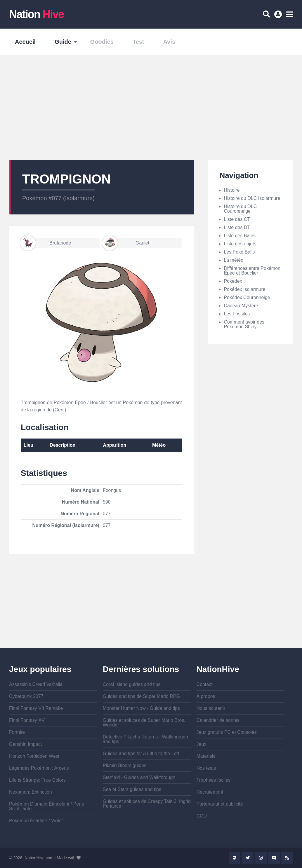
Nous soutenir (211, 708)
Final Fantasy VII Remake (36, 708)
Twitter (248, 858)
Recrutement (210, 792)
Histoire (232, 190)
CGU (202, 816)
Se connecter (279, 16)
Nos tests (206, 768)
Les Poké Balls (239, 252)
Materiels (206, 756)
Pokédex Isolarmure (244, 289)
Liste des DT (237, 227)
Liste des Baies (240, 236)
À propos (206, 696)
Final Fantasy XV (27, 720)
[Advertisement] (151, 107)
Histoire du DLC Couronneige (240, 209)
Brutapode (46, 243)
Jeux (201, 744)
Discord (274, 858)
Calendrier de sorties (218, 720)
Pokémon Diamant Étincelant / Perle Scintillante (47, 806)
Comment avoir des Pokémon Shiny (244, 324)
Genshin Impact (25, 744)
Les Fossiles (237, 314)
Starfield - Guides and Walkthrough (139, 777)
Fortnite (17, 732)
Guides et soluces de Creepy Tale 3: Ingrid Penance (147, 804)
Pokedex (233, 281)
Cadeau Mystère (241, 306)
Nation (36, 14)
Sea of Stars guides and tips (132, 789)
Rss (287, 858)
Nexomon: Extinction (31, 792)
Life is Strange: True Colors (37, 780)
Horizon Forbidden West (34, 756)
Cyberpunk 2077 (26, 696)
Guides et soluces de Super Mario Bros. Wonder (144, 723)
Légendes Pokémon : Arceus (39, 768)
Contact (204, 684)
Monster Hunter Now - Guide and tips (141, 708)
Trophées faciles (213, 780)
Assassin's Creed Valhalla (36, 684)
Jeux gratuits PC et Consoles (226, 732)
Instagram (261, 858)
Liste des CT (237, 219)
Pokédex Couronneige (247, 297)
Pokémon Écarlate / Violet (36, 821)
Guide (63, 42)
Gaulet (126, 243)
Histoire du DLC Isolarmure (252, 198)
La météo (234, 260)
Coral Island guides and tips (132, 684)
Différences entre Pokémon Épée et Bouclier (252, 271)
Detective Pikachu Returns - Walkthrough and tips (145, 739)
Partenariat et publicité (219, 804)
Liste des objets (240, 244)
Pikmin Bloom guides (125, 765)
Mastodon (235, 858)
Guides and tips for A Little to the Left (141, 753)
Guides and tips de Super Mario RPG (141, 696)
